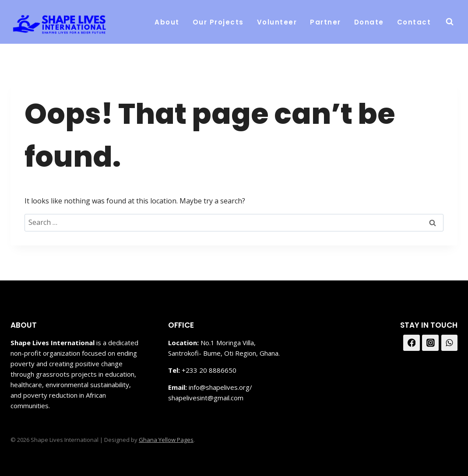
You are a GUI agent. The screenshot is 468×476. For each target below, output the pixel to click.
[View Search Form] (450, 22)
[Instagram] (430, 343)
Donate (369, 22)
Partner (325, 22)
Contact (414, 22)
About (167, 22)
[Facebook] (412, 343)
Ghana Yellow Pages (166, 440)
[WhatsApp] (450, 343)
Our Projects (218, 22)
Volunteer (277, 22)
